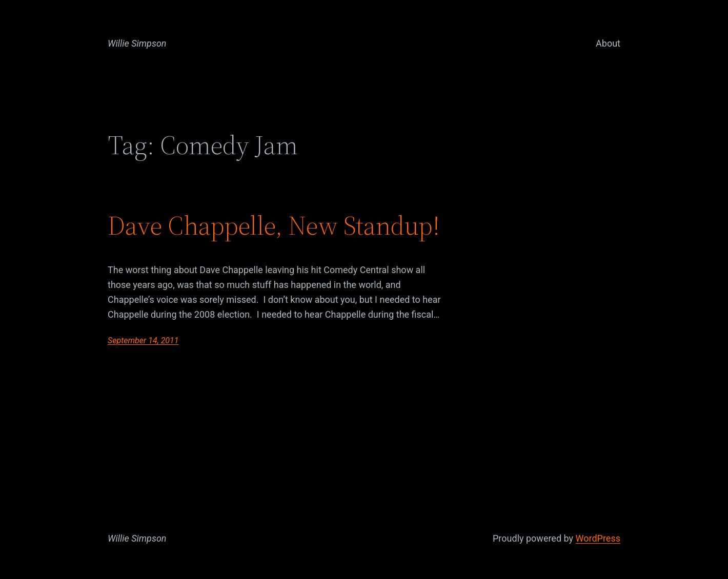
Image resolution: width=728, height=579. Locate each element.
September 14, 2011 (143, 340)
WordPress (598, 538)
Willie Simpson (137, 43)
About (608, 43)
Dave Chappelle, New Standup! (274, 225)
